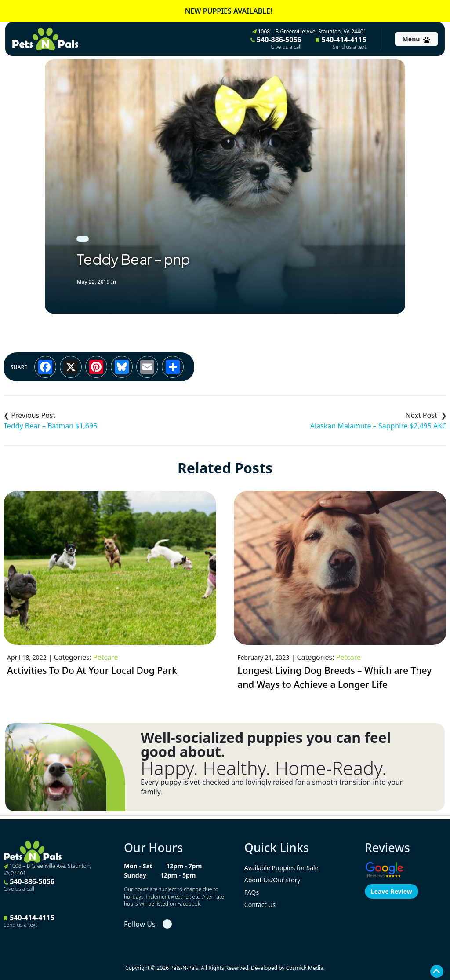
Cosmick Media (305, 968)
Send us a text (350, 47)
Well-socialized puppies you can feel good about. (266, 745)
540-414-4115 (341, 43)
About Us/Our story (272, 880)
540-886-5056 (276, 43)
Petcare (105, 657)
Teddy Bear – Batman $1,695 (50, 426)
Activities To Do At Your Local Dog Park (92, 670)
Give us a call (286, 47)
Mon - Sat (138, 866)
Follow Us (140, 924)
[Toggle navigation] (416, 39)
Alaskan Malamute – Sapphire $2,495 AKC (378, 426)
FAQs (252, 892)
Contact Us (260, 905)
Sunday (135, 875)
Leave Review (392, 891)
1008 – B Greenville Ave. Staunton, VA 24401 (309, 31)
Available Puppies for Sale (281, 868)
